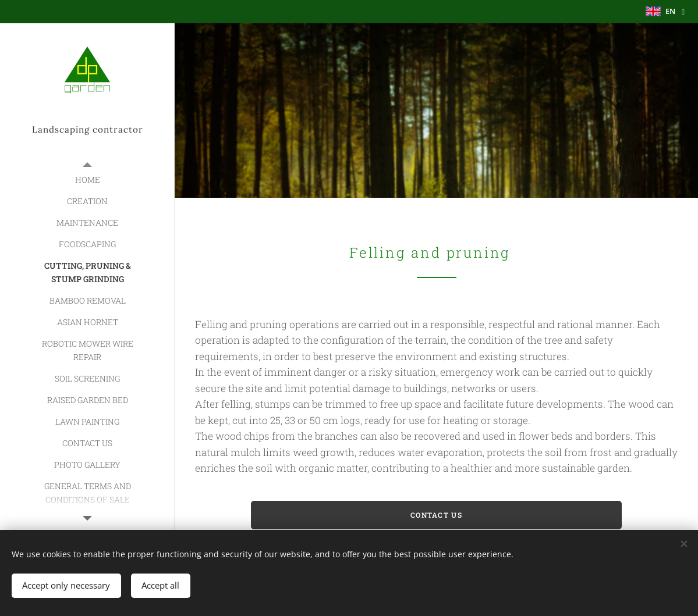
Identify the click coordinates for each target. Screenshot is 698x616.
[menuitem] (87, 179)
